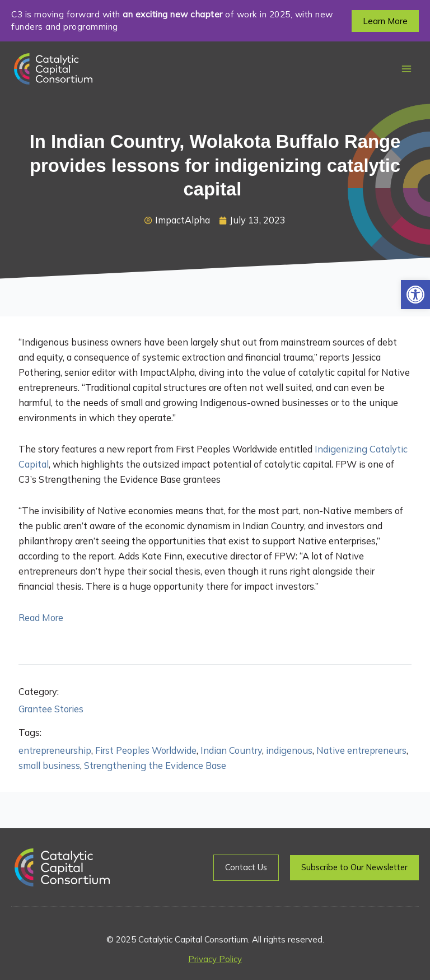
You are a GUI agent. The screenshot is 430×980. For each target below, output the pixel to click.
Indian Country (231, 750)
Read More (41, 618)
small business (49, 766)
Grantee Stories (51, 709)
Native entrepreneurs (361, 750)
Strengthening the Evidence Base (155, 766)
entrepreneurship (55, 750)
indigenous (289, 750)
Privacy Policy (215, 959)
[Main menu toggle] (406, 69)
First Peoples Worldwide (146, 750)
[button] (415, 295)
